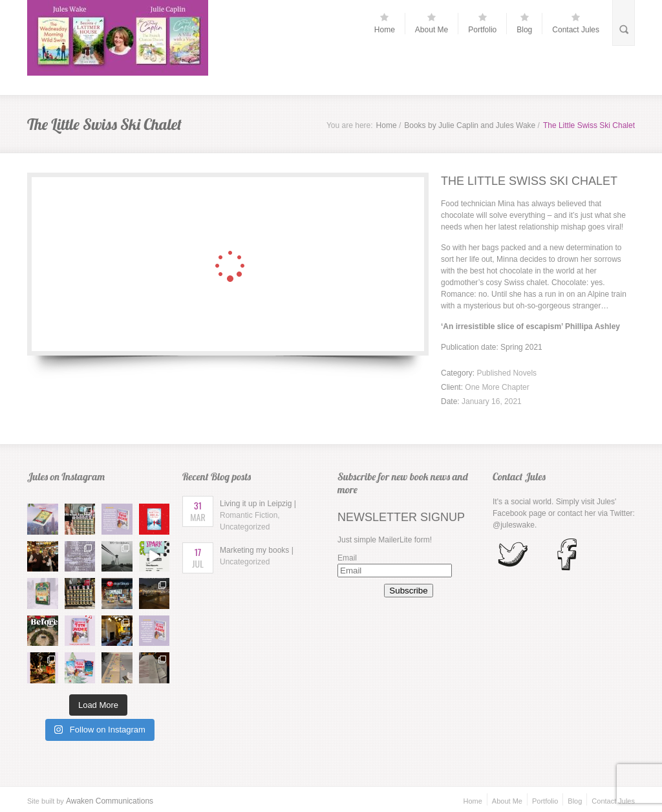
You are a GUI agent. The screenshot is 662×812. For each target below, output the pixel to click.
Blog (524, 24)
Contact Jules (576, 24)
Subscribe (408, 591)
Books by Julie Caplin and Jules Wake (470, 125)
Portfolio (482, 24)
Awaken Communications (110, 801)
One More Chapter (497, 387)
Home (385, 24)
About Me (432, 24)
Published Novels (507, 373)
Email (347, 558)
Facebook (510, 513)
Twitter (621, 513)
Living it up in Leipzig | (258, 515)
